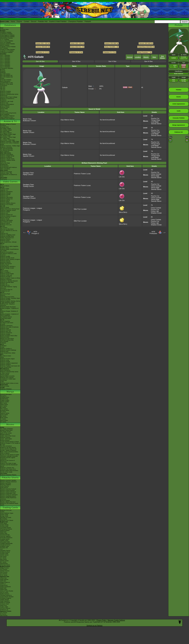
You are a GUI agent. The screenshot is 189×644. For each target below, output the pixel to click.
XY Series (3, 419)
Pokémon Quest (5, 241)
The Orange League (6, 130)
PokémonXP (4, 96)
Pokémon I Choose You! (7, 468)
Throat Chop (156, 120)
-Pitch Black (4, 523)
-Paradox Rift (4, 548)
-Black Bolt (3, 532)
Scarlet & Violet (5, 189)
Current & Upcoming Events (8, 113)
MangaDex (3, 396)
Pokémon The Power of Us (8, 469)
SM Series (3, 422)
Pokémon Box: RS (5, 331)
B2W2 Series (4, 418)
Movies (10, 425)
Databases (10, 25)
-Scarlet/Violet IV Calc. (7, 83)
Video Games (10, 182)
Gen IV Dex (148, 61)
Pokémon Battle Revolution (8, 307)
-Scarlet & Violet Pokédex (7, 50)
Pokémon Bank (5, 248)
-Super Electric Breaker (7, 597)
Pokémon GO (4, 196)
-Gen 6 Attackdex (5, 63)
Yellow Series (4, 405)
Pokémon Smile (5, 219)
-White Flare (4, 533)
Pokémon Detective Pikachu (8, 475)
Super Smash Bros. (6, 367)
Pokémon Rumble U (6, 277)
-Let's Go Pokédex (5, 42)
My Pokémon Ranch (6, 317)
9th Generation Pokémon (7, 116)
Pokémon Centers (5, 93)
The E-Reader (4, 341)
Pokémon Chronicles (6, 147)
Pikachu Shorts (10, 478)
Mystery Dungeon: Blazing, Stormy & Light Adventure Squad (10, 302)
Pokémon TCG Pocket (7, 205)
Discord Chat (4, 112)
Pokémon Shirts (5, 107)
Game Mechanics (5, 81)
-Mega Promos (4, 568)
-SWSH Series (4, 555)
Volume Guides (5, 402)
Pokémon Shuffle (5, 256)
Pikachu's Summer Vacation (8, 480)
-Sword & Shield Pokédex (7, 44)
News (2, 28)
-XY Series (3, 558)
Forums (19, 21)
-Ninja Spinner (4, 579)
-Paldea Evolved (5, 552)
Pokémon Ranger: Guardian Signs (10, 298)
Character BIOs (5, 397)
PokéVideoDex (4, 166)
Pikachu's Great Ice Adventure (9, 495)
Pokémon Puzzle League (7, 359)
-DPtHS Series (4, 561)
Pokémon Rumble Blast (7, 282)
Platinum (3, 295)
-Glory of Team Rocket (7, 591)
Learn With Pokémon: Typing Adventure (8, 287)
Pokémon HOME (5, 212)
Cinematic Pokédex (6, 80)
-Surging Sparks (5, 539)
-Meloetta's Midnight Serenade (9, 456)
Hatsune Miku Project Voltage (9, 97)
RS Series (3, 407)
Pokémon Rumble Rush (7, 236)
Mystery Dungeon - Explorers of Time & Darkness (9, 315)
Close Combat (156, 174)
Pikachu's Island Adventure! (8, 492)
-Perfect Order (4, 526)
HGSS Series (4, 415)
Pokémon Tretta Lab (6, 275)
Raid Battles (4, 519)
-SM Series (3, 556)
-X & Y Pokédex (5, 39)
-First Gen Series (5, 565)
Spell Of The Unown (6, 433)
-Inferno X (3, 584)
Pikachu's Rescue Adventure (8, 482)
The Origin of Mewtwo (6, 429)
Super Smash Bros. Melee (8, 353)
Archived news (4, 29)
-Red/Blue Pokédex (6, 32)
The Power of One (5, 432)
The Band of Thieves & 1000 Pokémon (8, 254)
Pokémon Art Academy (7, 252)
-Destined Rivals (5, 535)
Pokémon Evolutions (6, 157)
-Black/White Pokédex (6, 38)
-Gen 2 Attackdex (5, 57)
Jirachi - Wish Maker (6, 439)
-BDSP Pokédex (5, 45)
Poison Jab (155, 211)
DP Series (3, 412)
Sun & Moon (4, 228)
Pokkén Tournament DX (7, 238)
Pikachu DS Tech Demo (7, 339)
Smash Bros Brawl (5, 318)
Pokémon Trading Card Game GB (10, 366)
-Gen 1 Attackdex (5, 55)
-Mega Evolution (5, 530)
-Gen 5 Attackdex (5, 61)
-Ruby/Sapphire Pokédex (7, 35)
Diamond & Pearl (5, 294)
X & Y (2, 245)
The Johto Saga (5, 131)
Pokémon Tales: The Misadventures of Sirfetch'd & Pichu (9, 175)
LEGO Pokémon (5, 106)
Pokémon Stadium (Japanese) (9, 363)
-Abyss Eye (3, 578)
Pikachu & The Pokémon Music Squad (9, 504)
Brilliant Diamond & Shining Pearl (10, 209)
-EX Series (3, 562)
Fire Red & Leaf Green (7, 323)
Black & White (4, 271)
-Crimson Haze (4, 604)
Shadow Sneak (156, 213)
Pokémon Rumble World (7, 258)
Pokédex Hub (43, 21)
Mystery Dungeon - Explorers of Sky (9, 309)
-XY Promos (4, 574)
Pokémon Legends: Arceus (8, 210)
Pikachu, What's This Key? (8, 502)
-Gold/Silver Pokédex (6, 34)
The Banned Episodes (7, 150)
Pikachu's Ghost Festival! (7, 490)
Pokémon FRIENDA (6, 389)
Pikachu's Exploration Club (8, 493)
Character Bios (4, 127)
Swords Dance (156, 124)
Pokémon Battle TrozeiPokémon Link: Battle (9, 250)
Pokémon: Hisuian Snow (7, 159)
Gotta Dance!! (4, 488)
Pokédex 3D (4, 284)
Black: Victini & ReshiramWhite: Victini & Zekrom (9, 453)
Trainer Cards (4, 515)
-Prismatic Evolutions (6, 538)
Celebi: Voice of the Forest (8, 436)
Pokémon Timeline (5, 91)
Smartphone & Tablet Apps (8, 379)
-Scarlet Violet (4, 554)
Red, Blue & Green (6, 356)
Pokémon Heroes (5, 437)
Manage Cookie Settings (116, 620)
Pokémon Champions (6, 192)
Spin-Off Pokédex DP (6, 75)
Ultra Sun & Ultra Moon (7, 229)
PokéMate (3, 343)
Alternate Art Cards (6, 518)
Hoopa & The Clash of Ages (8, 463)
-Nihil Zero (3, 581)
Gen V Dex (112, 61)
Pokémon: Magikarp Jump (8, 235)
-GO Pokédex (4, 48)
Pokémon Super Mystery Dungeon (10, 259)
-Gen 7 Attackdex (5, 64)
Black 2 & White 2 (5, 272)
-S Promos (3, 614)
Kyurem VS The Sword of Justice (10, 455)
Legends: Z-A (4, 190)
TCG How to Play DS (6, 290)
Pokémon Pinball (5, 362)
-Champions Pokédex (6, 52)
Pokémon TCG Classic (7, 520)
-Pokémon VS (4, 610)
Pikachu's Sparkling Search (8, 496)
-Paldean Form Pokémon (7, 119)
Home (13, 21)
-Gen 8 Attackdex (5, 65)
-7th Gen (3, 90)
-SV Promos (4, 569)
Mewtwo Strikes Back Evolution (9, 471)
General (130, 57)
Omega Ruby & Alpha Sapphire (9, 246)
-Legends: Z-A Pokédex (7, 51)
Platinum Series (5, 413)
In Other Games (5, 373)
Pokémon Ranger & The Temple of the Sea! (10, 444)
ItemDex (3, 70)
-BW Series (3, 559)
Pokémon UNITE (5, 200)
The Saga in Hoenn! (6, 133)
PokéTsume (4, 179)
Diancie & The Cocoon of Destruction (7, 461)
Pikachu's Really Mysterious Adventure (8, 498)
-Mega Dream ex (5, 582)
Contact (27, 21)
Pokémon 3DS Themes (7, 377)
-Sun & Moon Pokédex (7, 41)
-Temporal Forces (5, 545)
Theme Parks (4, 109)
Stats (154, 57)
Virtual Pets (3, 380)
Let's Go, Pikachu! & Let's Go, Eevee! (9, 231)
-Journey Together (5, 536)
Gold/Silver (3, 346)
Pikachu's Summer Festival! (8, 489)
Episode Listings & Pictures (8, 124)
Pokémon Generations (7, 154)
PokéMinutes (4, 165)
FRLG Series (4, 409)
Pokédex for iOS (5, 291)
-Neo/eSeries (4, 564)
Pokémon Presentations (7, 104)
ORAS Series (4, 420)
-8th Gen (3, 88)
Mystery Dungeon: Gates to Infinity (10, 278)
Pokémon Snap (5, 360)
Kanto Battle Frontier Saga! (8, 134)
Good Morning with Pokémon (8, 167)
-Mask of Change (5, 603)
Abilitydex (3, 73)
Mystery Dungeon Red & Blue (9, 336)
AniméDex (3, 126)
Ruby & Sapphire (5, 321)
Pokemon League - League (32, 208)
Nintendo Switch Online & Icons (9, 383)
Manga (10, 392)
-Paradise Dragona (6, 598)
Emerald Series (5, 410)
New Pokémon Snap (6, 222)
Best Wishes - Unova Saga (8, 137)
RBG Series (4, 403)
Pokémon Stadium (5, 365)
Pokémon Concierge (6, 172)
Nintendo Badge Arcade (7, 268)
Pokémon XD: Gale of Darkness (9, 327)
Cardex (2, 78)
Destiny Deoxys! (5, 440)
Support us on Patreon (94, 625)
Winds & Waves (5, 186)
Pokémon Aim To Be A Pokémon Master (9, 144)
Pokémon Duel (4, 265)
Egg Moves (162, 57)
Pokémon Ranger (5, 334)
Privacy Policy (101, 620)
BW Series (3, 416)
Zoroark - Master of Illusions (8, 450)
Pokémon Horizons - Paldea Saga (10, 146)
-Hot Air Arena (4, 592)
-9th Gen (3, 87)
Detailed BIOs (4, 399)
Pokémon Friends (5, 194)
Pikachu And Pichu (6, 483)
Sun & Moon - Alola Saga (7, 140)
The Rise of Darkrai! (6, 446)
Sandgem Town (28, 173)
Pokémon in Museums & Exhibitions (7, 99)
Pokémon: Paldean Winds (8, 160)
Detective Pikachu (5, 239)
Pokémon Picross (5, 261)
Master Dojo (27, 119)
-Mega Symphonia (5, 587)
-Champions (4, 86)
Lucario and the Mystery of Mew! (10, 442)
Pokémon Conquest (6, 279)
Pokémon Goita (5, 386)
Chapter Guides (5, 400)
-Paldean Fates (5, 546)
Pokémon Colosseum (6, 326)
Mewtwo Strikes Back (6, 430)
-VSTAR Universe (5, 608)
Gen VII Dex (40, 61)
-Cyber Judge (4, 607)
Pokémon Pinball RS (6, 333)
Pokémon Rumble (5, 300)
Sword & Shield (5, 207)
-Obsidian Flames (5, 551)
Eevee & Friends (5, 501)
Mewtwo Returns (5, 435)
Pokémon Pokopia (5, 193)
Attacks (146, 57)
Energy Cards (4, 516)
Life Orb (122, 176)
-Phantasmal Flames (6, 529)
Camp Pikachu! (5, 486)
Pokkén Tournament (6, 264)
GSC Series (4, 406)
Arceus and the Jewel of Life (8, 449)
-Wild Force (3, 605)
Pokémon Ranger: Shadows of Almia (9, 312)
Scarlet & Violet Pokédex (58, 21)
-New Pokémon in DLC (7, 117)
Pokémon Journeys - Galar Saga (10, 141)
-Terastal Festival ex (6, 595)
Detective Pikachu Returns (8, 203)
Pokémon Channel (5, 330)
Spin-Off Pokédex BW (6, 77)
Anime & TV (10, 121)
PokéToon (3, 162)
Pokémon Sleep (5, 202)
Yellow (2, 357)
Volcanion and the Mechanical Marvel (9, 465)
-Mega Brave (4, 585)
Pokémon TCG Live (6, 225)
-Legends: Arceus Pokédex (8, 47)
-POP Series (4, 575)
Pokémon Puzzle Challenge (8, 350)
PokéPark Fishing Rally (7, 340)
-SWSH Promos (5, 571)
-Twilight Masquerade (6, 543)
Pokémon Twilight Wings (7, 156)
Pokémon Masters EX (6, 199)
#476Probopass (153, 233)
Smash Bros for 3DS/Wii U (8, 267)
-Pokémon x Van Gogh (7, 101)
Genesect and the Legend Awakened (8, 458)
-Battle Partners (5, 594)
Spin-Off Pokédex (5, 74)
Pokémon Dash (5, 328)
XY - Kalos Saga (5, 139)
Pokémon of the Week (6, 84)
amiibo (2, 382)
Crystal (2, 347)
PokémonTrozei (5, 337)
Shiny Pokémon (5, 152)
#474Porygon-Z (35, 233)
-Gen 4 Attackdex (5, 60)
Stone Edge (155, 176)
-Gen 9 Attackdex (5, 67)
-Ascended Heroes (6, 528)
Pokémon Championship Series (9, 94)
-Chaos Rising (4, 525)
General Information (6, 394)
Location (138, 57)
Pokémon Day (4, 103)
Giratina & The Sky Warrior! (8, 447)
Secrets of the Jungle (6, 472)
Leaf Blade (155, 122)
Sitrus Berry (123, 211)
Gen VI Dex (76, 61)
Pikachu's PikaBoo (5, 485)
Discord (34, 21)
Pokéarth (88, 21)
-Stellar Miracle (4, 600)
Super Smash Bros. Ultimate (8, 242)
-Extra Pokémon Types (7, 513)
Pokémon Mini (4, 352)
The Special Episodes (6, 149)
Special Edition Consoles (7, 376)
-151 (1, 549)
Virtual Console (5, 375)
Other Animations (5, 169)
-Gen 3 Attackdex (5, 58)
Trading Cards (10, 507)
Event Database (5, 114)
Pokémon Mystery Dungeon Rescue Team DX (8, 217)
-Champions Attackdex (7, 68)
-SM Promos (4, 572)
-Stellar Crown (4, 541)
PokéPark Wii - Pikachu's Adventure (7, 305)
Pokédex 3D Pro (5, 285)
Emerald (3, 324)
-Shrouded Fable (5, 542)
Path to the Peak (5, 163)
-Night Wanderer (5, 601)
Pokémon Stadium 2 (6, 349)
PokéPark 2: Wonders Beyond (9, 281)
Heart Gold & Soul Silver (7, 297)
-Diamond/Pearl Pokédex (7, 37)
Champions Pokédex (76, 21)
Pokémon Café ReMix (6, 197)
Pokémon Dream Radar (7, 274)
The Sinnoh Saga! (5, 136)
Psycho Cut (155, 118)
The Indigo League (6, 129)
